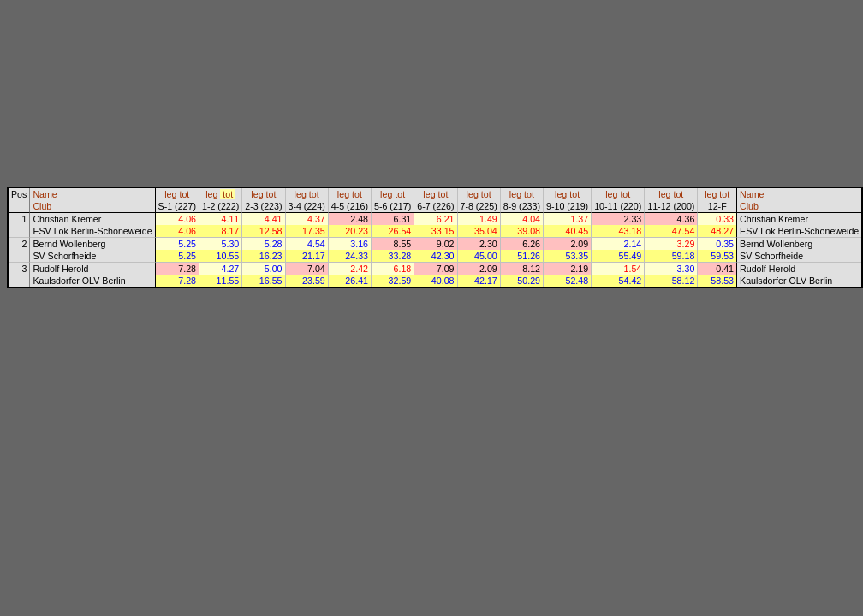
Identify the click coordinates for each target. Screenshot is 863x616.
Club (42, 206)
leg (170, 194)
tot (184, 194)
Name (45, 194)
